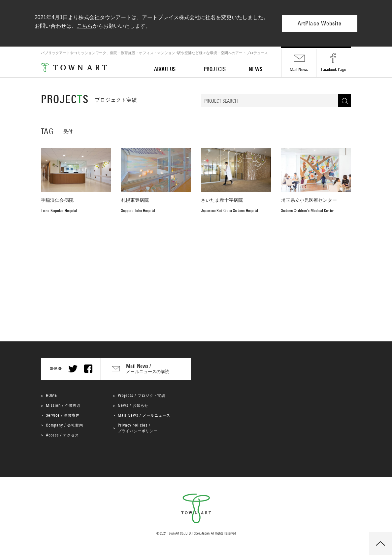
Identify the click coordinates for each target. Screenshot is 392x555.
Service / (63, 415)
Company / (65, 425)
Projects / (142, 395)
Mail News (299, 69)
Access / (62, 435)
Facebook (334, 69)
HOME (51, 395)
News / (133, 405)
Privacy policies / (138, 428)
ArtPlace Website (320, 23)
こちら (85, 26)
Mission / (63, 405)
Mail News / (144, 415)
